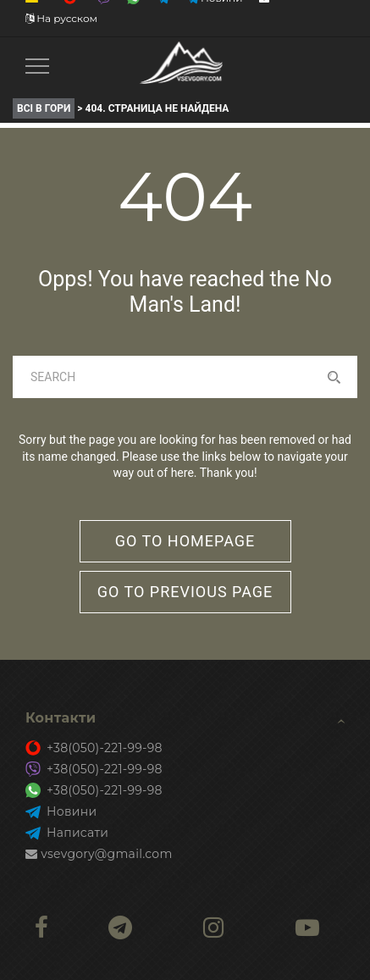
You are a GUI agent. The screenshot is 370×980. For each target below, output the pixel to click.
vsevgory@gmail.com (99, 854)
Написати (67, 833)
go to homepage (185, 541)
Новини (61, 811)
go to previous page (185, 592)
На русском (61, 18)
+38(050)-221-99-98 (94, 748)
